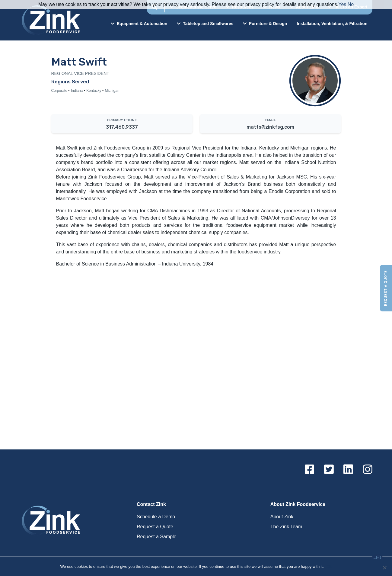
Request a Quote (386, 288)
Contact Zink (151, 504)
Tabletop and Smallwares (205, 24)
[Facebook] (310, 470)
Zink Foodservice (50, 20)
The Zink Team (286, 527)
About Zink (282, 517)
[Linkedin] (348, 470)
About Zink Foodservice (298, 504)
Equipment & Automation (139, 24)
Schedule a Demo (156, 517)
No (351, 4)
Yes (342, 4)
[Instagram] (368, 470)
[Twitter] (329, 470)
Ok (329, 566)
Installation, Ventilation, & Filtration (332, 24)
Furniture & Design (265, 24)
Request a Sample (157, 537)
